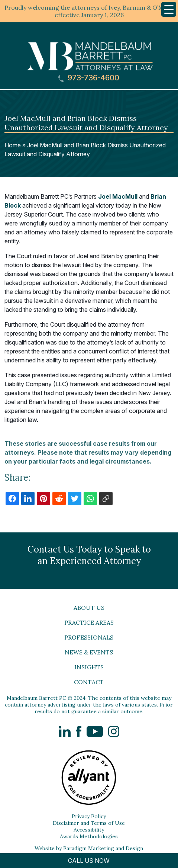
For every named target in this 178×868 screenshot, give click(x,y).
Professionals (89, 637)
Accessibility (89, 830)
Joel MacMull (118, 196)
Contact (89, 682)
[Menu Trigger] (169, 9)
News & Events (89, 652)
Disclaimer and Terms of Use (89, 823)
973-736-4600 (89, 78)
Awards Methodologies (89, 836)
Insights (89, 667)
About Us (89, 608)
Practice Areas (89, 622)
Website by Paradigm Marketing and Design (89, 848)
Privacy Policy (89, 816)
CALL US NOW (89, 861)
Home (13, 145)
